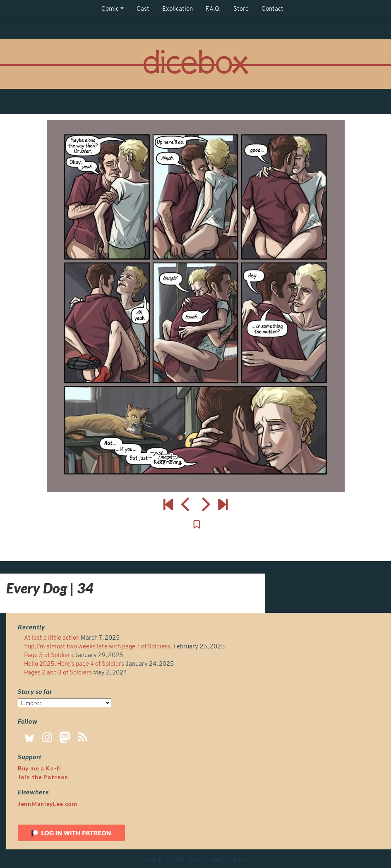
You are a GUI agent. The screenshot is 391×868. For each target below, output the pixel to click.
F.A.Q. (213, 9)
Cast (143, 9)
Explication (178, 9)
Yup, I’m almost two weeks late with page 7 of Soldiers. (98, 647)
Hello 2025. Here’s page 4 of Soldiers (74, 664)
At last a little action (52, 638)
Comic (110, 9)
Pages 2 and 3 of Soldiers (58, 673)
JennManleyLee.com (48, 804)
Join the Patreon (43, 777)
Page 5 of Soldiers (49, 656)
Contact (272, 9)
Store (241, 9)
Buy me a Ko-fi (40, 768)
